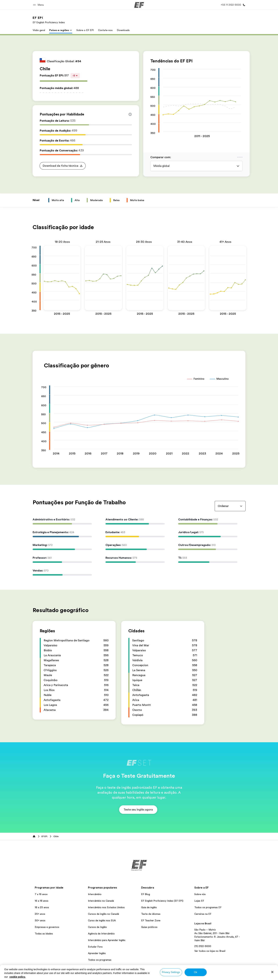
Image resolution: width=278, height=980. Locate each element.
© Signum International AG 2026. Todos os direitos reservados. (214, 976)
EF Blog (146, 894)
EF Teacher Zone (151, 920)
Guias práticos (149, 927)
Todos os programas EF (208, 907)
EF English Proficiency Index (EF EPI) (162, 901)
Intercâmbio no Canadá (101, 901)
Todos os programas (100, 960)
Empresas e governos (47, 927)
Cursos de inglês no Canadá (103, 914)
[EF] (139, 5)
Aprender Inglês (97, 953)
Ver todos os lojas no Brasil (210, 951)
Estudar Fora (95, 947)
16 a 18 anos (42, 901)
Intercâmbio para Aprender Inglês (107, 940)
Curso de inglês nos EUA (102, 920)
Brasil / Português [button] (43, 976)
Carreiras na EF (203, 914)
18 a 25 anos (42, 907)
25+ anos (40, 914)
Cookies (172, 976)
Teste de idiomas (151, 914)
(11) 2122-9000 (203, 946)
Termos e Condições (152, 976)
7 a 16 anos (41, 894)
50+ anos (40, 920)
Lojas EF (199, 901)
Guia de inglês (149, 907)
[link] (49, 20)
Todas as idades (44, 934)
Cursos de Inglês (97, 927)
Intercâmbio (95, 894)
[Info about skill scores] (130, 114)
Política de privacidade (125, 976)
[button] (39, 5)
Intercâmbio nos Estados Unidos (106, 907)
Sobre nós (200, 894)
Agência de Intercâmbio (101, 934)
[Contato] (232, 5)
